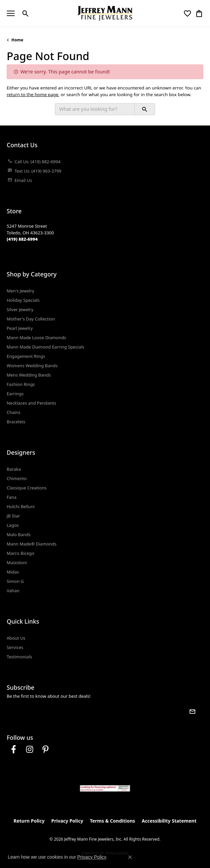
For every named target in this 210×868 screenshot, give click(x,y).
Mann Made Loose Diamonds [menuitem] (36, 338)
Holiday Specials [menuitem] (23, 300)
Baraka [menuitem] (14, 469)
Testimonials (19, 657)
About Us (16, 638)
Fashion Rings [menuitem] (21, 384)
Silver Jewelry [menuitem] (20, 309)
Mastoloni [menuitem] (17, 563)
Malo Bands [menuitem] (19, 534)
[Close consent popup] (130, 857)
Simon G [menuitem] (15, 581)
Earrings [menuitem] (15, 394)
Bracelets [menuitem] (16, 422)
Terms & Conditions (113, 821)
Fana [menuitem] (12, 497)
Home (17, 40)
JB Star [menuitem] (13, 516)
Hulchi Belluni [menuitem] (21, 506)
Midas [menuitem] (13, 572)
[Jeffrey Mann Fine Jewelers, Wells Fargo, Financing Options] (105, 788)
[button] (26, 13)
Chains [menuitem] (14, 412)
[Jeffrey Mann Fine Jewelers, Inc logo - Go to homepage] (105, 13)
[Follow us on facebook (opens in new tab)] (13, 749)
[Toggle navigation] (11, 13)
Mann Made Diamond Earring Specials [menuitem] (45, 347)
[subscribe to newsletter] (192, 711)
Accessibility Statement (169, 821)
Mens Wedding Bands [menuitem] (29, 375)
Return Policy (29, 821)
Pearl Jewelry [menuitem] (20, 328)
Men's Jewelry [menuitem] (20, 291)
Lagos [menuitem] (13, 525)
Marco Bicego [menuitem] (21, 553)
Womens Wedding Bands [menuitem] (32, 366)
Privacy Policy (67, 821)
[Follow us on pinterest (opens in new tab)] (45, 749)
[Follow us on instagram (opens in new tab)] (29, 749)
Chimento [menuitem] (17, 478)
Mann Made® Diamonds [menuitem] (32, 544)
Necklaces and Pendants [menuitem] (31, 403)
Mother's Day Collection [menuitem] (31, 319)
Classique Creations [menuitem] (27, 488)
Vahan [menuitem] (13, 591)
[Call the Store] (22, 239)
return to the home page (33, 94)
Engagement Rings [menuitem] (26, 356)
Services (15, 647)
